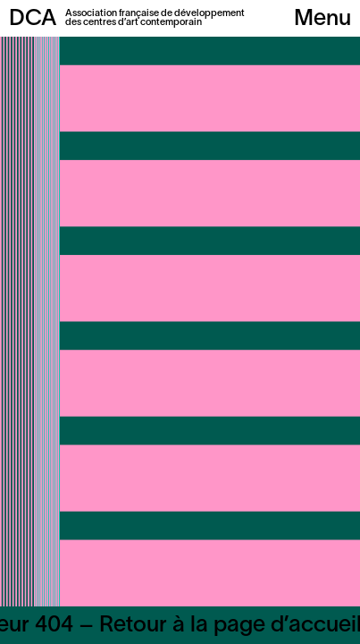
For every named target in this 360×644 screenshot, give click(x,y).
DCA (33, 19)
